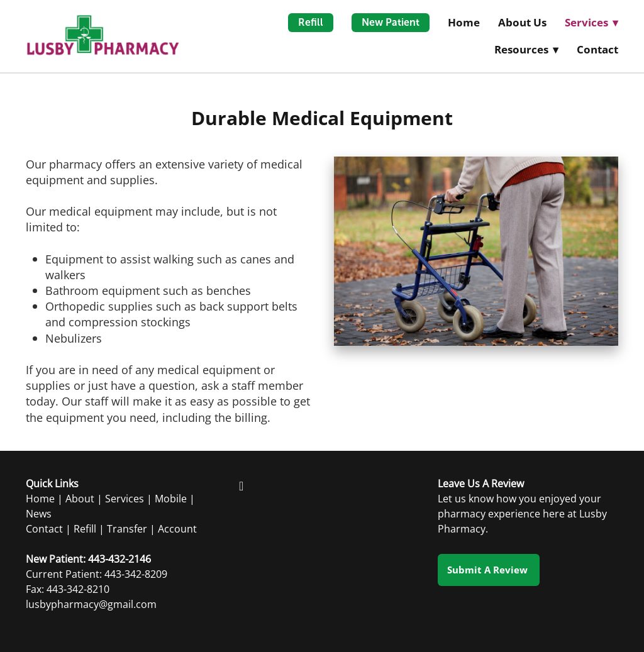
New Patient (391, 22)
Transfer (127, 529)
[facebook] (241, 485)
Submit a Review (489, 570)
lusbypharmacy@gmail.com (91, 604)
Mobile (171, 499)
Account (177, 529)
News (39, 514)
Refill (311, 22)
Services (125, 499)
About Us (522, 22)
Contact (597, 49)
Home (464, 22)
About (80, 499)
